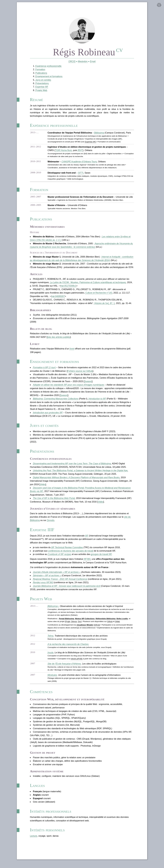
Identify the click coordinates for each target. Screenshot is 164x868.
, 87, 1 (105, 306)
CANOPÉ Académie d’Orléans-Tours (79, 163)
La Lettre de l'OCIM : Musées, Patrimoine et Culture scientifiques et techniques (88, 285)
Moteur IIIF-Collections (85, 623)
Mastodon (83, 62)
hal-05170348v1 (68, 288)
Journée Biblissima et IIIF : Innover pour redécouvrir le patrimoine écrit (67, 590)
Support (88, 384)
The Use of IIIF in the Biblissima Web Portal (54, 502)
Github (110, 626)
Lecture (33, 842)
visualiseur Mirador (85, 630)
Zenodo (50, 524)
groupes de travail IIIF (101, 558)
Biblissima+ (53, 611)
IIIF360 (87, 563)
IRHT (80, 152)
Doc (79, 626)
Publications (41, 74)
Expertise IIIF (41, 88)
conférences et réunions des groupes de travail (71, 555)
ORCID (72, 62)
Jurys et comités (43, 81)
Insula (50, 657)
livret (72, 351)
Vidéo (42, 488)
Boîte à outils (122, 623)
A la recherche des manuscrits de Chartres (68, 649)
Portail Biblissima (66, 623)
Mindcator (52, 680)
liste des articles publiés (58, 340)
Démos (74, 626)
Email (93, 62)
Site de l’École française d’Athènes (64, 669)
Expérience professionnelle (48, 67)
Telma (50, 641)
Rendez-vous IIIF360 (43, 587)
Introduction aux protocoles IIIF (48, 416)
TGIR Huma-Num (63, 152)
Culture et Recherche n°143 (99, 295)
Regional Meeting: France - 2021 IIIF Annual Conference (60, 583)
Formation (40, 70)
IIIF (87, 540)
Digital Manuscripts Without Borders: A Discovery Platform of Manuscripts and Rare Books (76, 481)
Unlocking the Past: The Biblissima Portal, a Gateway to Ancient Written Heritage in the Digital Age (80, 474)
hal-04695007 (58, 299)
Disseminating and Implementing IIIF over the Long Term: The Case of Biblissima (72, 467)
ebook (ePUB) (77, 664)
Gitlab (117, 626)
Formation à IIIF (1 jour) (44, 370)
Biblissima (99, 134)
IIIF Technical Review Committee (67, 552)
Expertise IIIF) (90, 143)
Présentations (42, 84)
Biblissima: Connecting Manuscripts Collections (55, 402)
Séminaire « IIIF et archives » (47, 580)
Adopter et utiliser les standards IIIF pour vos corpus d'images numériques (68, 388)
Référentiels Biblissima (106, 623)
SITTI (81, 174)
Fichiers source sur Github (80, 374)
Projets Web (41, 91)
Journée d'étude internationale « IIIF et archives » (57, 576)
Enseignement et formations (49, 77)
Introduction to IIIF (97, 402)
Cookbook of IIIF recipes (59, 558)
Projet (68, 626)
